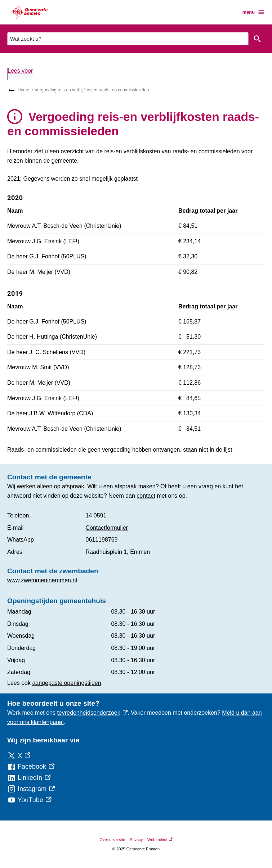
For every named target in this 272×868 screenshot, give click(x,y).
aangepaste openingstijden (66, 683)
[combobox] (128, 39)
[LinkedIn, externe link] (29, 778)
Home (23, 90)
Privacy (136, 840)
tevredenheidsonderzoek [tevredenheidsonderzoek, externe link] (92, 713)
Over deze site (112, 840)
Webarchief (160, 840)
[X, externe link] (19, 756)
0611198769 (102, 540)
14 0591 (96, 516)
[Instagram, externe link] (31, 789)
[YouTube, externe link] (29, 800)
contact (146, 496)
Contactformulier (107, 528)
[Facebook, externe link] (31, 767)
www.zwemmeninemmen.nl (42, 580)
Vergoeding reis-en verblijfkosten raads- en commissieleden (92, 90)
